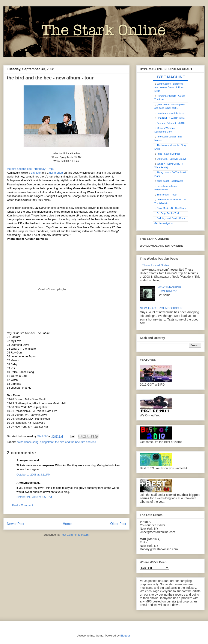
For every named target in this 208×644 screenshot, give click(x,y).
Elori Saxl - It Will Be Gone (171, 118)
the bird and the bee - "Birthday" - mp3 (31, 169)
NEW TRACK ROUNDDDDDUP (161, 308)
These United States (156, 265)
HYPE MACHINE (170, 77)
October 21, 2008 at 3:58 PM (34, 497)
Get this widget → (164, 223)
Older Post (118, 524)
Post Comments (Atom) (75, 535)
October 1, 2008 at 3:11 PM (33, 475)
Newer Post (16, 524)
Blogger (125, 636)
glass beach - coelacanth (170, 181)
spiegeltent (47, 442)
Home (67, 524)
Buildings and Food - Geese (171, 218)
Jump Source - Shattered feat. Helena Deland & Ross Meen (169, 87)
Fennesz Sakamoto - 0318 (171, 123)
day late (36, 173)
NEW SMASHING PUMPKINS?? (170, 289)
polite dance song (28, 442)
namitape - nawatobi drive (170, 113)
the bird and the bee (68, 442)
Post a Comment (23, 505)
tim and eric (89, 442)
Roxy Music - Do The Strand (172, 208)
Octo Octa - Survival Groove (172, 159)
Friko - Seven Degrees (169, 154)
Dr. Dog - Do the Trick (168, 213)
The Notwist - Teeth (167, 195)
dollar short (56, 173)
